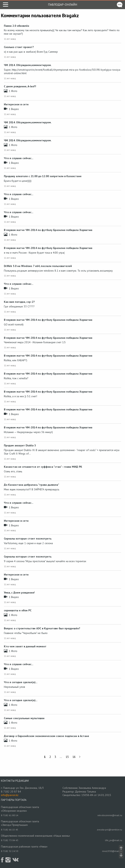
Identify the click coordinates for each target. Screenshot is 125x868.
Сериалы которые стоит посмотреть (28, 539)
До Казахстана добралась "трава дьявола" (31, 485)
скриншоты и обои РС (18, 610)
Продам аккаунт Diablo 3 (20, 445)
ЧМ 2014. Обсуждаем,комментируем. (28, 65)
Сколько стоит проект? (19, 47)
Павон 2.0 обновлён (16, 26)
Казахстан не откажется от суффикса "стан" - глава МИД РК (43, 467)
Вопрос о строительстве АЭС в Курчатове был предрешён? (42, 628)
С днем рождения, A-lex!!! (20, 86)
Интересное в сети (16, 104)
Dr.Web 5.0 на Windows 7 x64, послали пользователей (38, 266)
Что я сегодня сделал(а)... (21, 682)
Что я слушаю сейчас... (19, 158)
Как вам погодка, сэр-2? (19, 302)
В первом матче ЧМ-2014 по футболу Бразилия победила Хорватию (48, 230)
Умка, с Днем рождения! (19, 593)
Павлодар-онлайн (62, 4)
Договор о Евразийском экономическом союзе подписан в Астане (46, 736)
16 (74, 757)
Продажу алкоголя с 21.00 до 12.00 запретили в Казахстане (43, 176)
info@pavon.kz (10, 795)
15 (67, 757)
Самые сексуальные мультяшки (24, 718)
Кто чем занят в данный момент (25, 646)
